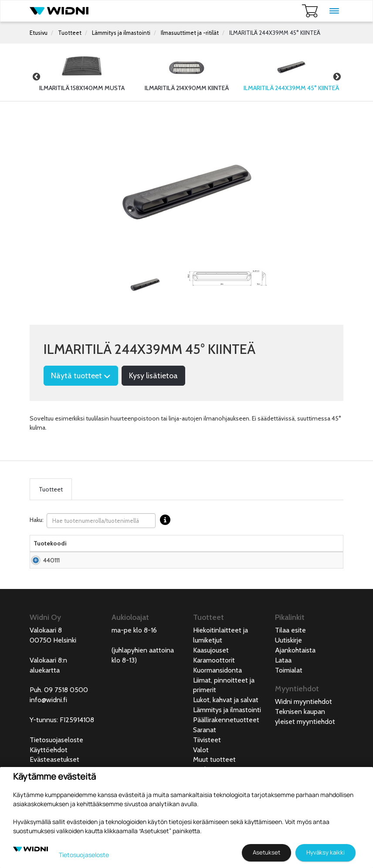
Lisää (319, 578)
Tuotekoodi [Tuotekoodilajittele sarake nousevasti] (50, 552)
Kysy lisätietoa (153, 376)
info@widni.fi (48, 726)
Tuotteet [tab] (51, 489)
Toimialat (289, 696)
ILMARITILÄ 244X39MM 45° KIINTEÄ (275, 33)
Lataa (283, 686)
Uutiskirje (288, 666)
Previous (36, 77)
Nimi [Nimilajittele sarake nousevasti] (80, 552)
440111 (51, 578)
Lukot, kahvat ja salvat (226, 726)
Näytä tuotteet (81, 376)
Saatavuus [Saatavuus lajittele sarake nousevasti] (226, 552)
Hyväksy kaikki (326, 852)
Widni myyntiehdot (303, 728)
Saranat (205, 756)
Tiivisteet (207, 766)
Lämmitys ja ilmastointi (121, 33)
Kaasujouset (211, 676)
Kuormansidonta (217, 696)
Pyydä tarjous (185, 578)
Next (337, 77)
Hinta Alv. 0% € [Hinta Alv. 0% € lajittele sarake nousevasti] (185, 548)
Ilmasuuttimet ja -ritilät (190, 33)
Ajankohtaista (295, 676)
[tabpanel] (145, 284)
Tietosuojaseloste (56, 766)
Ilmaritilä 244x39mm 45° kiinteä (95, 578)
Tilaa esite (290, 656)
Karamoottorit (214, 686)
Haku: (102, 521)
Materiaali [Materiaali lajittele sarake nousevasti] (146, 552)
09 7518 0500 (66, 716)
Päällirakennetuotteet (226, 746)
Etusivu (39, 33)
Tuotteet (70, 33)
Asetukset (266, 852)
